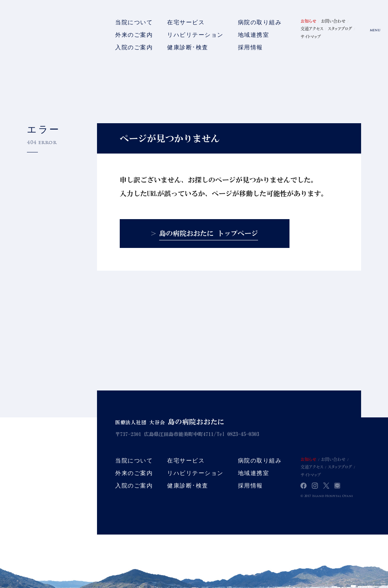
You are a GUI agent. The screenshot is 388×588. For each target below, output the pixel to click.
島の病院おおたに (48, 34)
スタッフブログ (340, 28)
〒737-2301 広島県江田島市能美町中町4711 (167, 434)
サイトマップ (311, 36)
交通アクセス (312, 28)
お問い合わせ (333, 21)
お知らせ (308, 21)
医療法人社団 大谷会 (174, 422)
